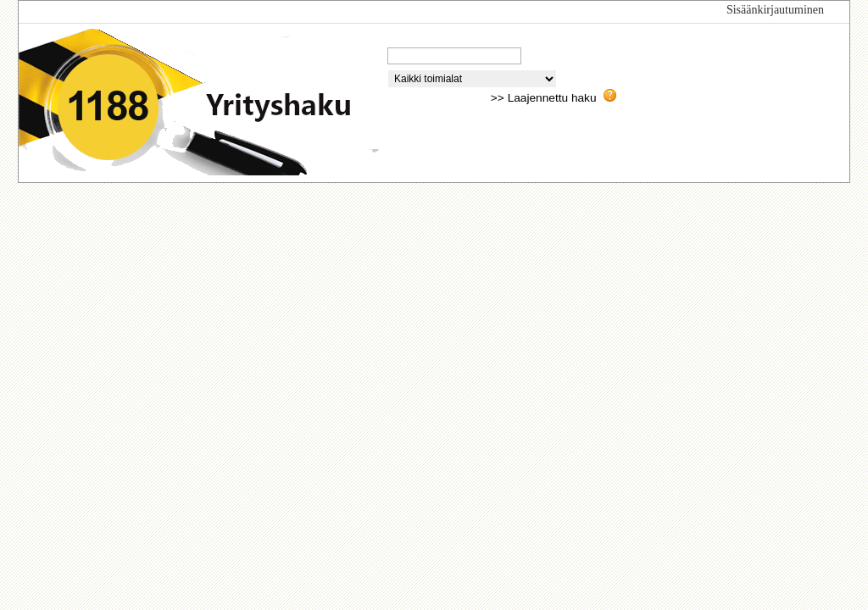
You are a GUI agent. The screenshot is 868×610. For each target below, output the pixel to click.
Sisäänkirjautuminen (775, 10)
